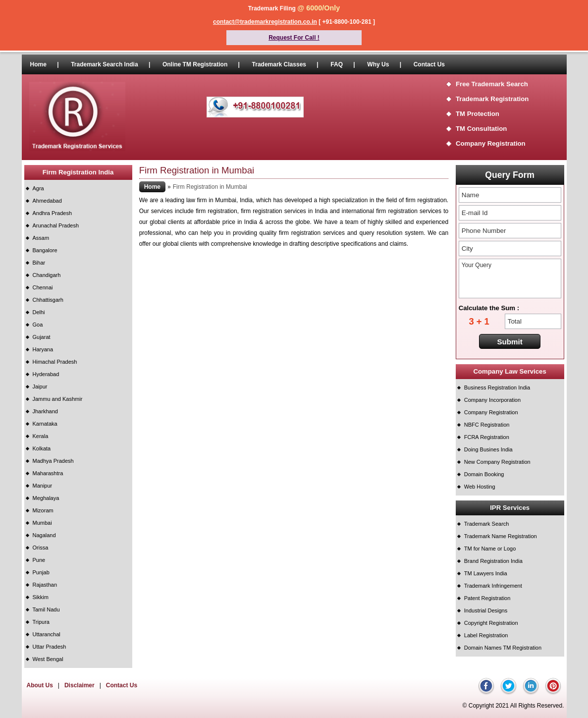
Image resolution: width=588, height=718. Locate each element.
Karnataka (45, 424)
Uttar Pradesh (50, 647)
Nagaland (44, 535)
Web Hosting (480, 487)
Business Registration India (497, 387)
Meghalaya (46, 498)
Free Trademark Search (492, 84)
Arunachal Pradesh (56, 225)
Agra (38, 188)
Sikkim (41, 597)
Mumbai (42, 523)
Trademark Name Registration (501, 536)
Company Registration (491, 143)
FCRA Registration (487, 437)
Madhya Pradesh (53, 461)
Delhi (39, 312)
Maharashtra (48, 473)
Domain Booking (484, 474)
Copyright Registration (491, 623)
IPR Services (510, 508)
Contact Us (429, 64)
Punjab (41, 572)
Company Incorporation (492, 400)
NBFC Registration (487, 425)
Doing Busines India (488, 449)
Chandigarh (47, 275)
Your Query (510, 278)
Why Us (378, 64)
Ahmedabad (47, 201)
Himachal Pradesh (55, 362)
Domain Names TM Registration (503, 648)
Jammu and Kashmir (58, 399)
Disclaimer (80, 685)
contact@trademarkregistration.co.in (265, 22)
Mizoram (43, 510)
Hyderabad (46, 374)
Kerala (41, 436)
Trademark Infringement (493, 586)
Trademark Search (487, 524)
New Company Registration (497, 462)
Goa (38, 325)
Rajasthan (45, 585)
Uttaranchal (47, 634)
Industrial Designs (486, 610)
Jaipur (40, 387)
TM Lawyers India (486, 573)
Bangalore (45, 250)
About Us (40, 685)
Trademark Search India (104, 64)
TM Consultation (481, 129)
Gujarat (42, 337)
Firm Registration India (78, 172)
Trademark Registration (492, 99)
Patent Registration (487, 598)
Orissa (41, 548)
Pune (39, 560)
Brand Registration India (493, 561)
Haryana (43, 349)
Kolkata (42, 448)
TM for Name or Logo (490, 549)
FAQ (337, 64)
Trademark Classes (279, 64)
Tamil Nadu (46, 609)
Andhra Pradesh (53, 213)
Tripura (41, 622)
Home (38, 64)
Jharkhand (45, 411)
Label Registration (486, 635)
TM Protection (478, 114)
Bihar (39, 263)
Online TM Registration (195, 64)
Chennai (43, 287)
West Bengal (48, 659)
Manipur (43, 486)
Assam (41, 238)
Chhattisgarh (48, 300)
